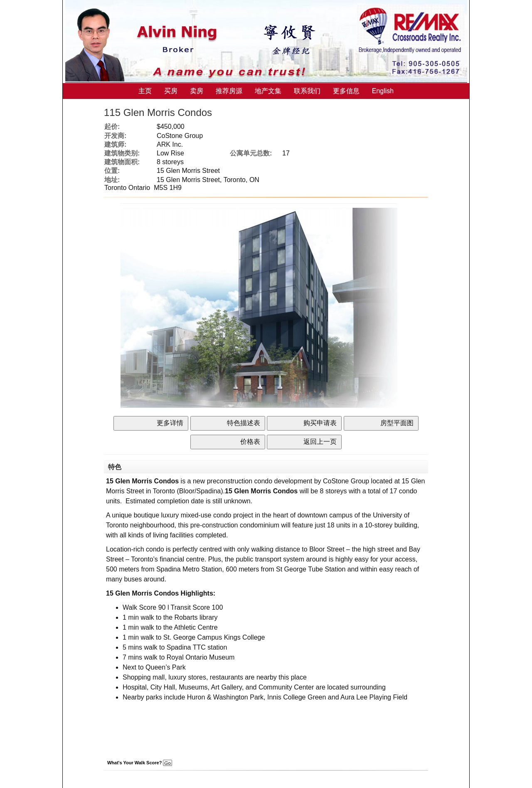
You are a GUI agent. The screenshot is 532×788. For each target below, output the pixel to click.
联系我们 (307, 91)
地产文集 (268, 91)
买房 (171, 91)
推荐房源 (229, 91)
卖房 (197, 91)
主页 (145, 91)
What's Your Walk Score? (140, 763)
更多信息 (346, 91)
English (383, 91)
